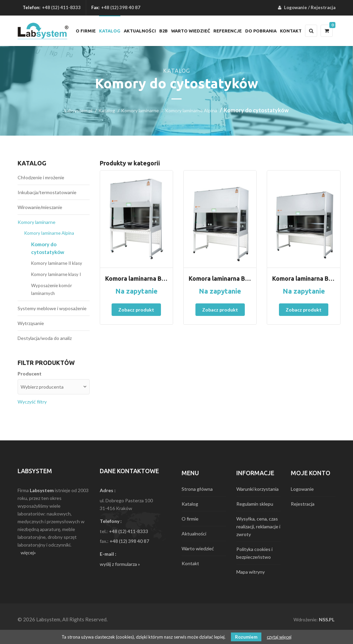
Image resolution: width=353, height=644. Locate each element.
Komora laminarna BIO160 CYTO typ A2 (220, 278)
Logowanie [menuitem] (296, 7)
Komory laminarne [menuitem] (37, 222)
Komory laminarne (140, 110)
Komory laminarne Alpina (191, 110)
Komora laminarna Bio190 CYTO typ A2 (303, 278)
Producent (30, 374)
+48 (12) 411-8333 (61, 7)
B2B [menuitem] (163, 31)
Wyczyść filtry (32, 402)
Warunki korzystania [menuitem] (257, 489)
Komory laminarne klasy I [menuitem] (56, 274)
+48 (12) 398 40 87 (129, 541)
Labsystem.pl (78, 110)
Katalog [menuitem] (110, 31)
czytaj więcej (279, 637)
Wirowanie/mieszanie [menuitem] (40, 207)
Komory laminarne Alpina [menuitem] (49, 233)
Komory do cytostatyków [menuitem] (48, 248)
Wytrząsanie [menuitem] (31, 323)
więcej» (28, 553)
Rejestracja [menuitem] (323, 7)
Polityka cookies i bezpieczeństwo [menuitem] (254, 553)
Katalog (107, 110)
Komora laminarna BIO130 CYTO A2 (136, 278)
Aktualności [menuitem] (140, 31)
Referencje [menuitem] (228, 31)
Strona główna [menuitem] (197, 489)
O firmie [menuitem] (86, 31)
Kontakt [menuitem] (291, 31)
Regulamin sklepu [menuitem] (255, 504)
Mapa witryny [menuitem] (251, 572)
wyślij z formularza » (120, 564)
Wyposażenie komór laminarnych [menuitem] (52, 289)
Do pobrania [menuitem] (261, 31)
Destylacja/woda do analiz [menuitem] (45, 338)
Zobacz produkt (136, 310)
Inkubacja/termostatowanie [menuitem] (47, 192)
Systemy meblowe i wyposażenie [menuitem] (52, 308)
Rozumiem (246, 637)
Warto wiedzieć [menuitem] (191, 31)
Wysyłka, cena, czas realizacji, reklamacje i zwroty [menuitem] (258, 526)
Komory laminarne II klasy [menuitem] (57, 263)
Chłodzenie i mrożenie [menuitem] (41, 177)
